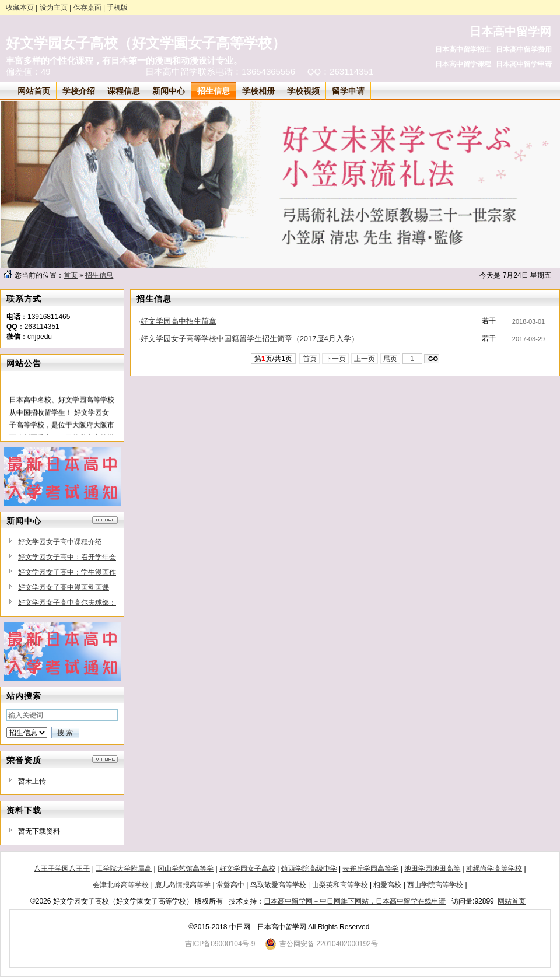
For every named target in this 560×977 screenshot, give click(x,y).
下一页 (336, 359)
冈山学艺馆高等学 (185, 869)
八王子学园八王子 (62, 869)
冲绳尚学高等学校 (494, 869)
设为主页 (54, 8)
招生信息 (99, 275)
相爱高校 (387, 885)
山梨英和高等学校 (340, 885)
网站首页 (512, 901)
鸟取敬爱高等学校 (278, 885)
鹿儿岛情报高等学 (183, 885)
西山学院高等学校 (435, 885)
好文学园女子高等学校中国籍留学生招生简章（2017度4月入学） (250, 339)
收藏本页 (20, 8)
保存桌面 (87, 8)
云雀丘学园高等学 (370, 869)
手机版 (117, 8)
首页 (71, 275)
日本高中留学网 (510, 31)
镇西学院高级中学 (309, 869)
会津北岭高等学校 (121, 885)
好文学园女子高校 (247, 869)
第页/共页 (273, 359)
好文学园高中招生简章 (178, 321)
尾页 (391, 359)
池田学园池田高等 (432, 869)
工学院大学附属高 (124, 869)
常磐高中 (230, 885)
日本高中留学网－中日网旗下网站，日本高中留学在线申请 (355, 901)
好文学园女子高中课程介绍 (60, 542)
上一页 (365, 359)
